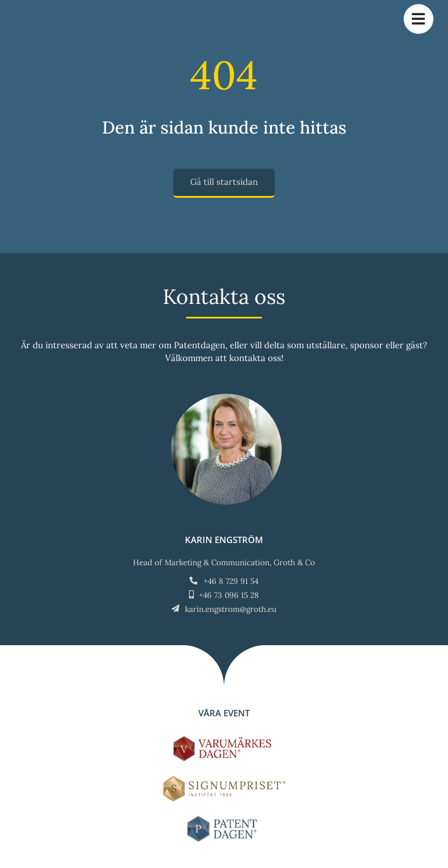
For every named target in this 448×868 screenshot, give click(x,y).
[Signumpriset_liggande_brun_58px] (224, 780)
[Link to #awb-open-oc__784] (419, 19)
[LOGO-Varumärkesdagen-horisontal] (224, 741)
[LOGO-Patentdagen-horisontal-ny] (224, 820)
